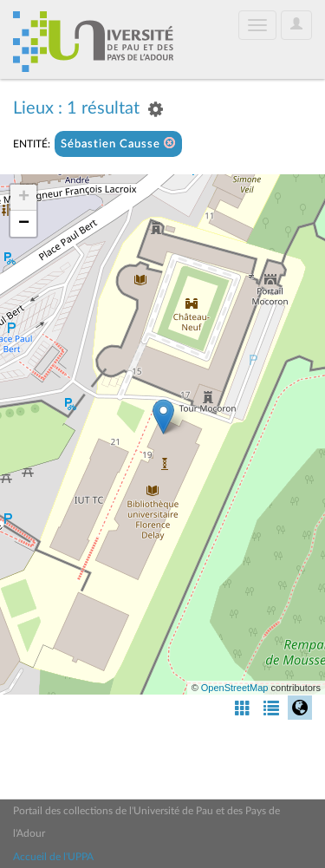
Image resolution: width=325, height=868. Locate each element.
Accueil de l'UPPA (53, 857)
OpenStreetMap (235, 688)
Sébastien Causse (118, 144)
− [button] (24, 224)
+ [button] (24, 198)
